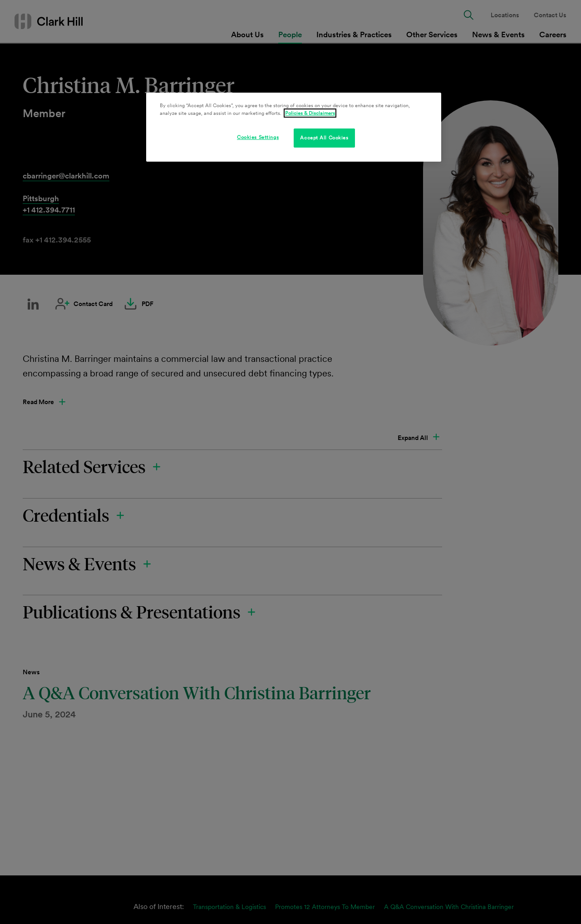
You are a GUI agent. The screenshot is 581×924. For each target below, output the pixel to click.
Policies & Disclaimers (310, 113)
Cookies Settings (258, 137)
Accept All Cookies (324, 138)
